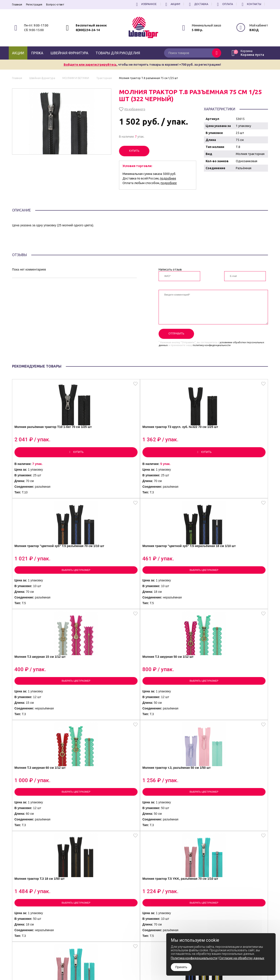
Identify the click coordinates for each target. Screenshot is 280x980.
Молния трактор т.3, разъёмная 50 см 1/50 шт (232, 568)
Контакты (251, 4)
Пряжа (37, 53)
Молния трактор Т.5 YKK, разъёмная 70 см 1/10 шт (104, 693)
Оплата (224, 4)
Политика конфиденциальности (147, 964)
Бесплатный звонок (91, 25)
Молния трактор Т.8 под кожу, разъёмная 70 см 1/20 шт (106, 823)
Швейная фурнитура (69, 53)
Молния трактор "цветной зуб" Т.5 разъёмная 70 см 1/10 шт (169, 442)
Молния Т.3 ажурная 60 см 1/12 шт (169, 568)
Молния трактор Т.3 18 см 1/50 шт (41, 693)
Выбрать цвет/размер (172, 468)
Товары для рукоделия (118, 53)
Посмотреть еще (140, 901)
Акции (18, 53)
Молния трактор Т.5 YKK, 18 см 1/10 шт (171, 693)
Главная (17, 4)
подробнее (168, 178)
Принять (181, 967)
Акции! (172, 4)
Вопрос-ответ (55, 4)
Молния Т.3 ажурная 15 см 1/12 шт (41, 568)
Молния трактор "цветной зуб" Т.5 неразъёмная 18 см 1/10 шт (235, 442)
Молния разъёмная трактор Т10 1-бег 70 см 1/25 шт (43, 439)
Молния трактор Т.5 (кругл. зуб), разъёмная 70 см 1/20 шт (234, 694)
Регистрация (34, 4)
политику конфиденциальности (212, 345)
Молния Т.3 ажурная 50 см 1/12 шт (105, 568)
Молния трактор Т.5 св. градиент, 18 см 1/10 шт (167, 822)
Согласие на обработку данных (242, 958)
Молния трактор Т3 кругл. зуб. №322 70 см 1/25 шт (105, 439)
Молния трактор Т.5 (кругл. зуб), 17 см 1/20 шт (42, 822)
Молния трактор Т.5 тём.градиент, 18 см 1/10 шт (235, 822)
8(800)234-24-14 (88, 30)
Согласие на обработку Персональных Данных (157, 968)
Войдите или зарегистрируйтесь (90, 65)
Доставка (198, 4)
